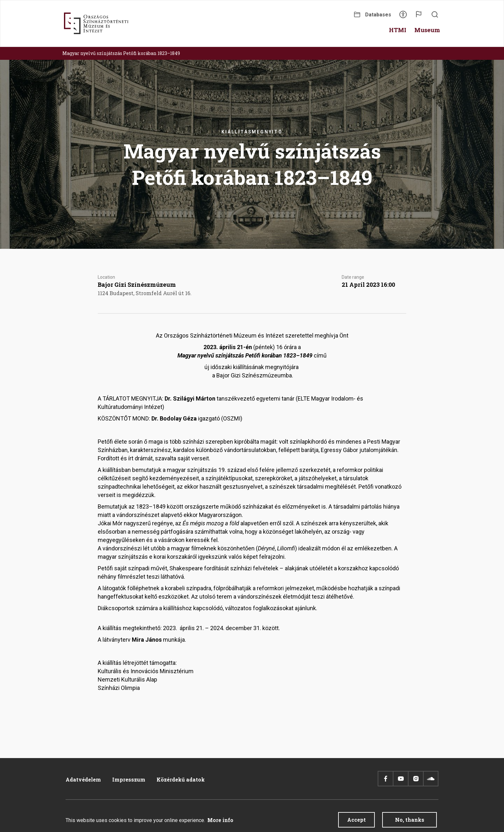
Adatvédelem (83, 779)
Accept (356, 822)
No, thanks (410, 822)
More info (220, 823)
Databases (378, 15)
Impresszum (129, 779)
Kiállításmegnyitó (252, 132)
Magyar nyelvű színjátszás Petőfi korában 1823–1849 (121, 53)
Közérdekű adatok (181, 779)
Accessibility (403, 17)
